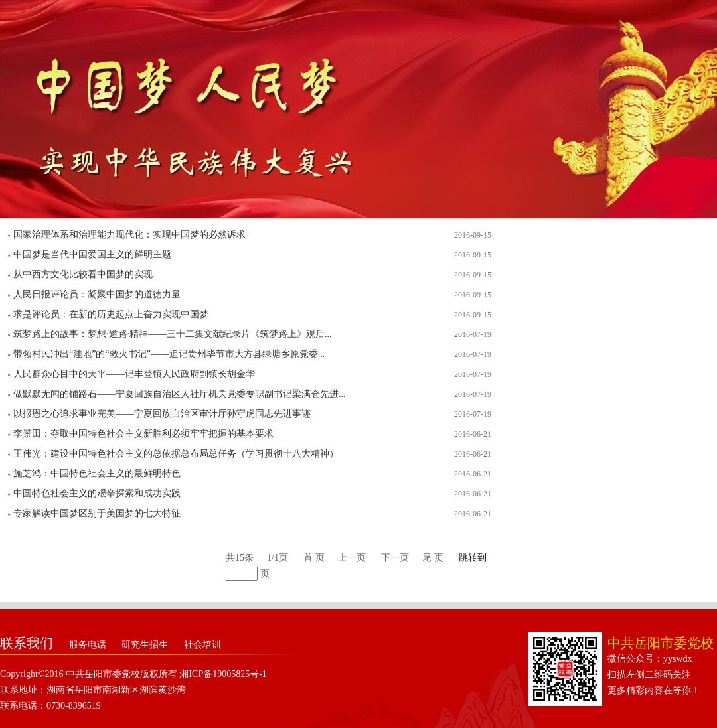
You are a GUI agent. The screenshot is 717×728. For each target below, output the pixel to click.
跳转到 (473, 558)
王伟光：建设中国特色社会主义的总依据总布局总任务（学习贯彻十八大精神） (176, 454)
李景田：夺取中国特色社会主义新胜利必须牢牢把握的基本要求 (143, 434)
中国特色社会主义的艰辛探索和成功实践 (97, 493)
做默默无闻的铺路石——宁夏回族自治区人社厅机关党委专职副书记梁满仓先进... (180, 394)
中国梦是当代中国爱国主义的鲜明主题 (92, 255)
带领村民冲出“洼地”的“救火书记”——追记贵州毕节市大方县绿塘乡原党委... (169, 354)
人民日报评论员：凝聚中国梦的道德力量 (97, 294)
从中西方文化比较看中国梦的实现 (83, 274)
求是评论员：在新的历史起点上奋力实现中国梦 (111, 314)
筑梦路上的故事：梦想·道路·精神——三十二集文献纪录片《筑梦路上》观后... (173, 334)
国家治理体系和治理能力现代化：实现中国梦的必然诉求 (129, 235)
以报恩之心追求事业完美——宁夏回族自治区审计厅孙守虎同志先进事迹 (162, 414)
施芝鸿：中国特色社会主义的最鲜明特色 (97, 473)
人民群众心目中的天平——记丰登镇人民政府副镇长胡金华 (134, 374)
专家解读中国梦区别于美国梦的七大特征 (97, 513)
